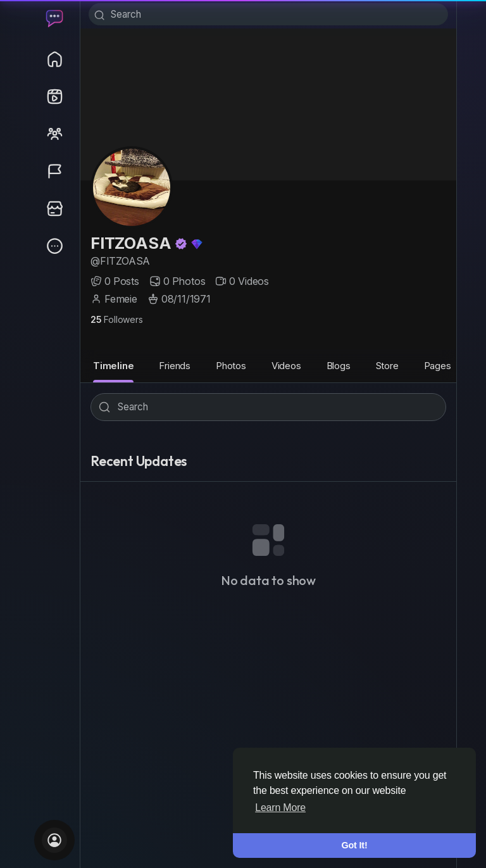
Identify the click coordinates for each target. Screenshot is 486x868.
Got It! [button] (355, 845)
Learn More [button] (280, 808)
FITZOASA (133, 248)
